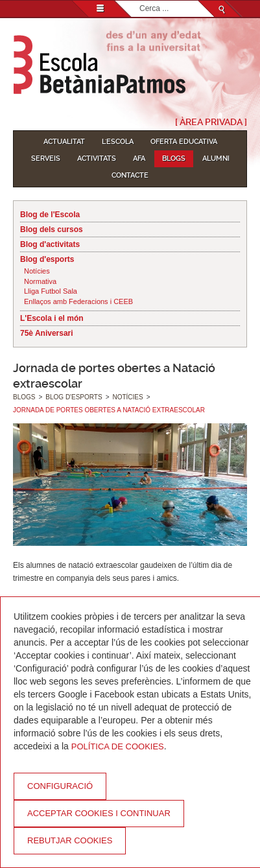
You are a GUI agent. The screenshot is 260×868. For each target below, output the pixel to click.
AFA (139, 158)
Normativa (40, 281)
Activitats (97, 158)
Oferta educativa (184, 142)
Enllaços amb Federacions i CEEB (78, 301)
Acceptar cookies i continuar (99, 813)
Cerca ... (140, 1)
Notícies (37, 271)
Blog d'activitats (50, 244)
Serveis (46, 158)
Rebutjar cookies (70, 840)
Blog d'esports (47, 259)
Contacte (130, 175)
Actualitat (64, 142)
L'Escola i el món (52, 318)
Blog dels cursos (52, 229)
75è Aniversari (47, 333)
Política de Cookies (118, 746)
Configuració (60, 786)
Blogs (174, 158)
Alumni (216, 158)
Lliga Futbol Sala (51, 291)
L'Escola (118, 142)
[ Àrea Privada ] (211, 122)
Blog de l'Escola (50, 215)
